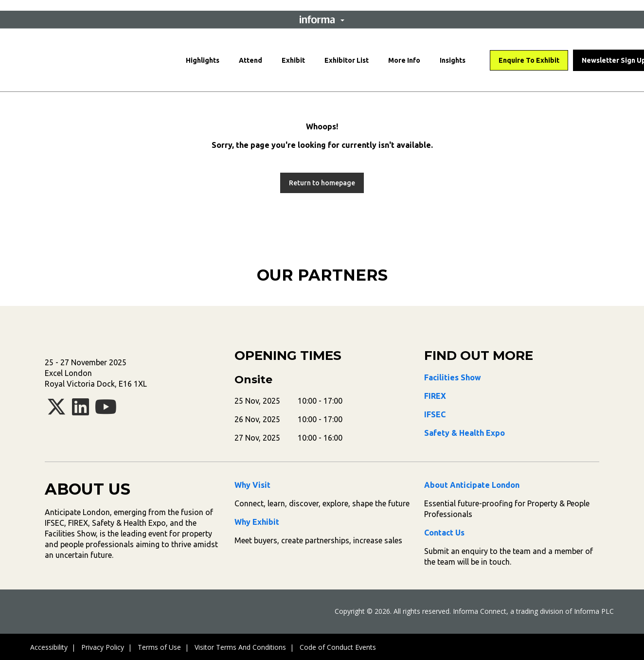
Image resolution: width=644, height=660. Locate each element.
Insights (453, 60)
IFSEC (435, 414)
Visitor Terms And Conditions (240, 647)
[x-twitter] (56, 411)
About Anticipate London (472, 485)
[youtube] (106, 411)
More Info (404, 60)
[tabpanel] (140, 299)
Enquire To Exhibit (529, 60)
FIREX (435, 396)
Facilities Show (453, 377)
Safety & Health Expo (465, 433)
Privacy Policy (103, 647)
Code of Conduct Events (338, 647)
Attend (250, 60)
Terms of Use (159, 647)
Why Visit (252, 485)
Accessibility (49, 647)
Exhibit (293, 60)
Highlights (203, 60)
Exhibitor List (347, 60)
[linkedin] (80, 411)
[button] (322, 19)
